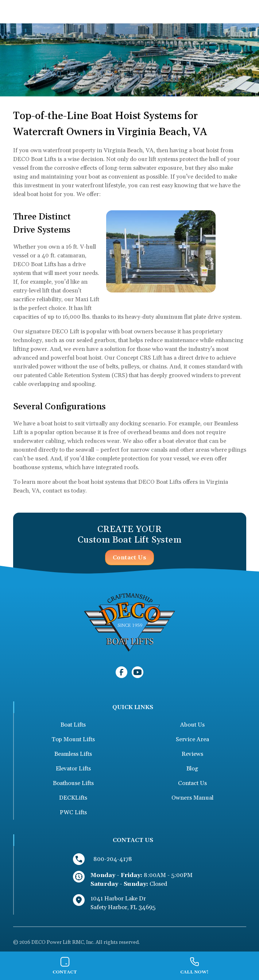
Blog (192, 769)
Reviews (192, 754)
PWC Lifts (73, 812)
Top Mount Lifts (73, 739)
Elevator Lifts (73, 769)
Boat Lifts (73, 725)
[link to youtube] (138, 672)
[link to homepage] (129, 622)
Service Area (192, 739)
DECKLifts (73, 798)
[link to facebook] (121, 672)
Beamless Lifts (73, 754)
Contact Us (129, 558)
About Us (192, 725)
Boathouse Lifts (73, 783)
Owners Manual (192, 798)
